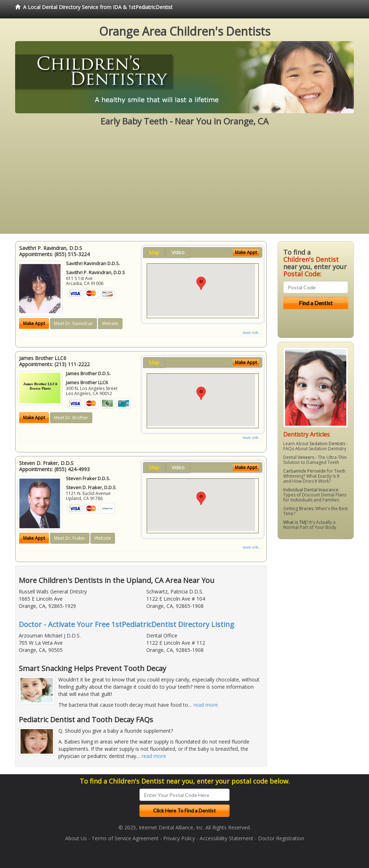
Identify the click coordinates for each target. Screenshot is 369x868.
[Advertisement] (184, 183)
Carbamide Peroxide (304, 471)
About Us (76, 838)
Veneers (306, 457)
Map (154, 252)
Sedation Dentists (327, 444)
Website (110, 323)
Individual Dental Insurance (311, 490)
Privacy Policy (179, 838)
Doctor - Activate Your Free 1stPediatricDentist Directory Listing (126, 624)
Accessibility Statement (226, 838)
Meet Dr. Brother (71, 418)
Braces (306, 508)
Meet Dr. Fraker (70, 538)
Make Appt (34, 323)
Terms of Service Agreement (125, 838)
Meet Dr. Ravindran (74, 323)
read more (206, 705)
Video (178, 252)
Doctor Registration (281, 838)
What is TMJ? (296, 522)
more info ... (253, 333)
